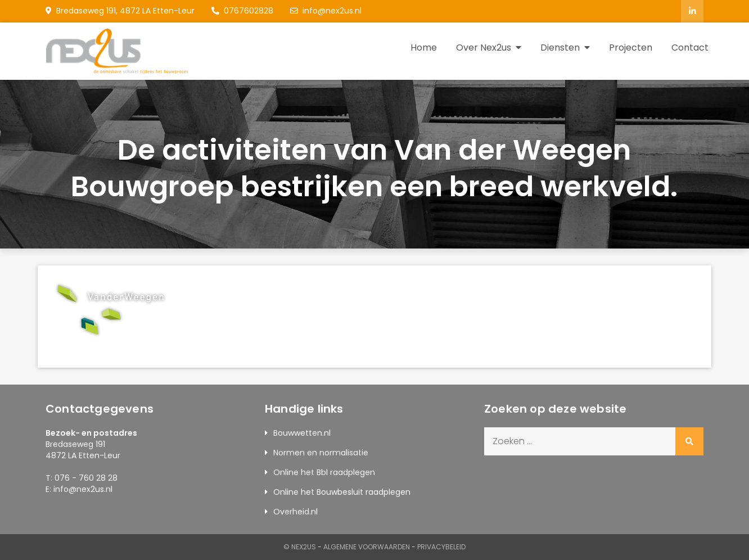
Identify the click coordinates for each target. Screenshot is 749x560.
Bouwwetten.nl (302, 433)
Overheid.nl (295, 512)
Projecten (631, 48)
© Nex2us (300, 547)
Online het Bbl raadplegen (324, 472)
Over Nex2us (484, 48)
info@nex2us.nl (326, 11)
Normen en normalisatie (321, 453)
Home (424, 48)
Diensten (560, 48)
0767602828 (242, 11)
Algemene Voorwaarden (367, 547)
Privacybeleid (441, 547)
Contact (690, 48)
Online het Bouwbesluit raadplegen (342, 492)
